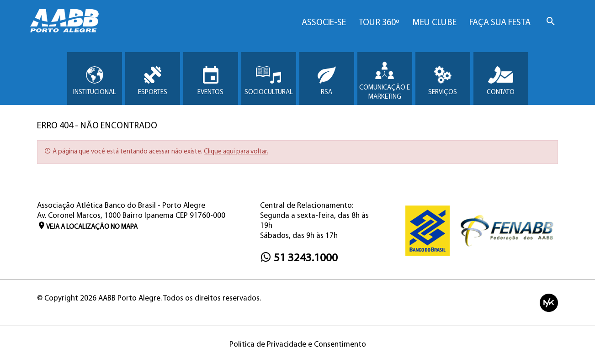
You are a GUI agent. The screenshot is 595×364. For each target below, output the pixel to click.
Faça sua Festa (500, 23)
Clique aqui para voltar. (236, 152)
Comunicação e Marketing (385, 81)
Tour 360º (379, 23)
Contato (501, 81)
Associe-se (324, 23)
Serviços (443, 81)
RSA (327, 81)
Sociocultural (269, 81)
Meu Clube (434, 23)
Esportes (153, 81)
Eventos (210, 81)
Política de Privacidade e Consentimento (298, 345)
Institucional (95, 81)
